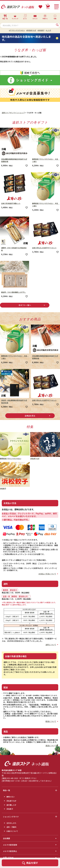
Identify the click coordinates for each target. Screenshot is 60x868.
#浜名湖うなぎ (31, 30)
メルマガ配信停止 (10, 851)
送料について (51, 645)
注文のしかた (11, 823)
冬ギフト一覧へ (25, 305)
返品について (51, 746)
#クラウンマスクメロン (17, 30)
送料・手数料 (11, 827)
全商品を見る (30, 416)
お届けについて (12, 831)
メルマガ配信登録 (10, 845)
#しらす (48, 30)
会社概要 (6, 838)
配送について (51, 721)
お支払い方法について (47, 574)
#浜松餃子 (41, 30)
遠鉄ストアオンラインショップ (13, 113)
